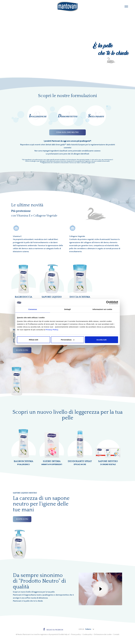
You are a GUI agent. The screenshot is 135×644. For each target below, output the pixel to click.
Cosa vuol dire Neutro (67, 132)
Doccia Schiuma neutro (80, 299)
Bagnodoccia (23, 297)
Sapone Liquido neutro (52, 299)
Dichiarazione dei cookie (103, 634)
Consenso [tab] (33, 309)
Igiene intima (52, 463)
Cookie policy (87, 634)
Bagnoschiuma (24, 463)
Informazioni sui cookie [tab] (102, 309)
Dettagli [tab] (67, 309)
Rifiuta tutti (34, 340)
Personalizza (68, 340)
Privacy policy (76, 634)
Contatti (116, 634)
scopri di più (22, 350)
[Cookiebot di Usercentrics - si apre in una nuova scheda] (108, 303)
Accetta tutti (101, 340)
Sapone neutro (108, 463)
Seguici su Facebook (53, 630)
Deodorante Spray (80, 463)
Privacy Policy (52, 329)
